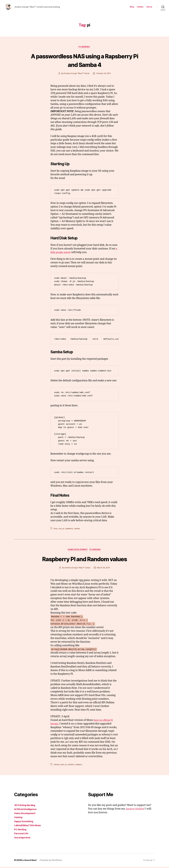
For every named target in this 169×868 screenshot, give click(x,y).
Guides (140, 7)
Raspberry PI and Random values (84, 560)
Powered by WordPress (52, 861)
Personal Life (22, 835)
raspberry (69, 529)
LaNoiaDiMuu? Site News (29, 827)
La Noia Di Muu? (30, 861)
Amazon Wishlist (135, 810)
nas (60, 529)
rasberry (79, 766)
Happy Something (25, 822)
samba (77, 529)
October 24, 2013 (104, 74)
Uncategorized (23, 839)
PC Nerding (85, 47)
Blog (132, 7)
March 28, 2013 (104, 569)
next (62, 766)
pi (63, 529)
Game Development (78, 551)
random (71, 766)
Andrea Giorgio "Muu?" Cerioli (76, 74)
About (149, 7)
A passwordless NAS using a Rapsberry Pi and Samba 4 (84, 61)
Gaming (19, 819)
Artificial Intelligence (26, 810)
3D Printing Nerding (26, 806)
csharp (57, 766)
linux (56, 529)
